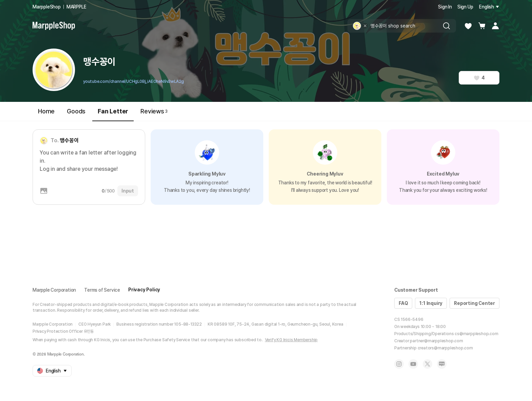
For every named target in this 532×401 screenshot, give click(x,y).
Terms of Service (102, 290)
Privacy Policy (144, 290)
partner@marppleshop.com (436, 341)
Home (46, 111)
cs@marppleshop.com (476, 334)
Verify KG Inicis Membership (291, 340)
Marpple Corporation (54, 290)
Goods (76, 111)
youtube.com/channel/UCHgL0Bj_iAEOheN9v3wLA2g (134, 81)
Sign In (445, 7)
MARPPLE (77, 7)
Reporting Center (474, 303)
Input (128, 191)
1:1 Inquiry (431, 303)
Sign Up (465, 7)
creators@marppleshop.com (445, 348)
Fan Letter (113, 114)
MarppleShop (47, 7)
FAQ (403, 303)
